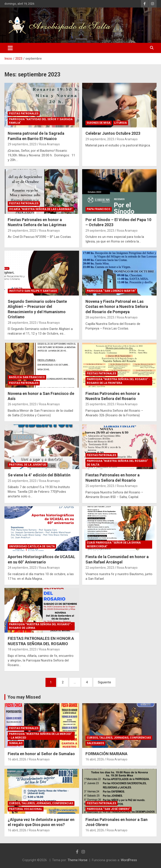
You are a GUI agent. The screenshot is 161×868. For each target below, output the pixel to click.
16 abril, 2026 (17, 759)
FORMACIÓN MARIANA (106, 754)
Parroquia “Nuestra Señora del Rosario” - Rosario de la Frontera (118, 381)
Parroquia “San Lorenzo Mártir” (111, 291)
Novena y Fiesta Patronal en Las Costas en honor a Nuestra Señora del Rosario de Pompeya (117, 307)
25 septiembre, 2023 (100, 404)
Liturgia (120, 123)
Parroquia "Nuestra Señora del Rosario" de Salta (117, 463)
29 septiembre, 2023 (22, 144)
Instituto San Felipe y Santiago (33, 291)
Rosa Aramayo (49, 144)
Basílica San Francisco (27, 377)
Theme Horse (78, 860)
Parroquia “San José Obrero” (109, 809)
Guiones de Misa (99, 123)
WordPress (129, 860)
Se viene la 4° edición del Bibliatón (39, 475)
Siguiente (104, 682)
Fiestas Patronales (24, 114)
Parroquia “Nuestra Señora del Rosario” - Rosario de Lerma (41, 626)
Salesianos (95, 743)
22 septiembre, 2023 (100, 568)
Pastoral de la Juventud (28, 465)
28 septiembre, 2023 (22, 323)
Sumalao (16, 743)
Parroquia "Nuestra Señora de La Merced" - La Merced (40, 736)
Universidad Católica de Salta (32, 546)
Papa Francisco (99, 209)
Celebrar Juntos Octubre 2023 (113, 133)
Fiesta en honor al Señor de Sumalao (41, 754)
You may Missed (24, 697)
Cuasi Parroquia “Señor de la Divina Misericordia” (114, 545)
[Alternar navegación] (10, 48)
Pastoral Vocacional (26, 809)
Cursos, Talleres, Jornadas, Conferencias (119, 738)
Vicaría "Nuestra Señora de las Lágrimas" (41, 209)
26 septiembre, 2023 (22, 404)
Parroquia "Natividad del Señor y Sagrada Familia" (41, 121)
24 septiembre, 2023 (22, 568)
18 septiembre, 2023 (22, 649)
